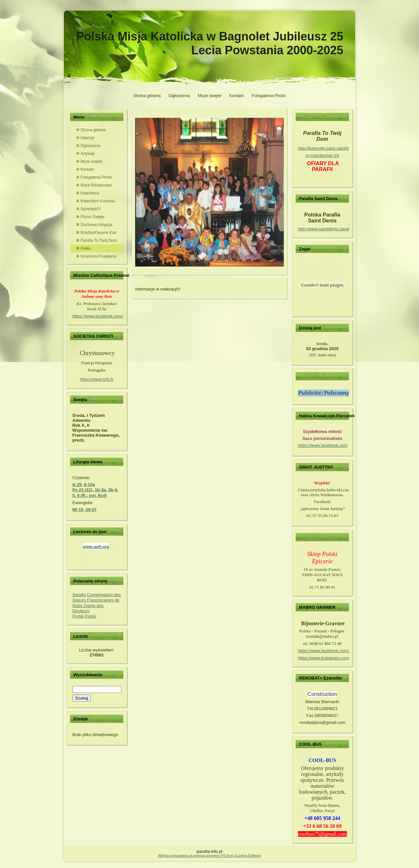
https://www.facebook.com (323, 445)
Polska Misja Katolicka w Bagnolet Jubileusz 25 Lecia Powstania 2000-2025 (210, 43)
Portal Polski (84, 616)
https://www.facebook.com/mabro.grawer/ (337, 651)
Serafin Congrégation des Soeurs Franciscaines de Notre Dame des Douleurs (97, 603)
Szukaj (82, 698)
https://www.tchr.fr (97, 379)
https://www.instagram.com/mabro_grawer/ (338, 658)
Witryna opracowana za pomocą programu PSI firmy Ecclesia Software (209, 856)
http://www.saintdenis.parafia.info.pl (332, 229)
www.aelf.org (96, 547)
